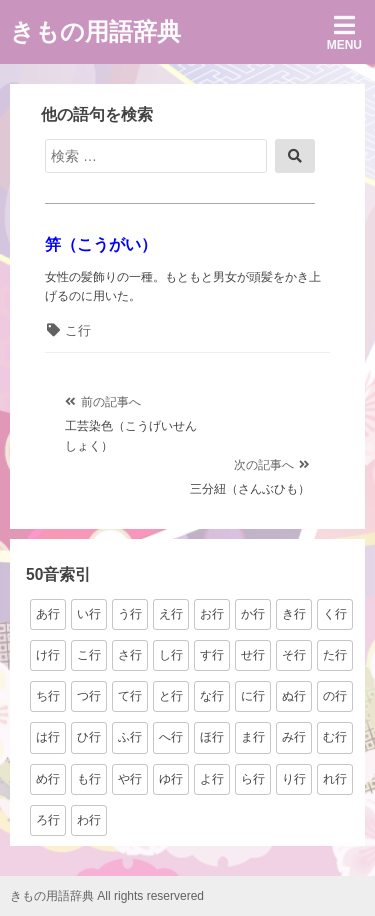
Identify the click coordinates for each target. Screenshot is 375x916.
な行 (212, 696)
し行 (171, 655)
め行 (48, 779)
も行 (89, 779)
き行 (294, 614)
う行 (130, 614)
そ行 (294, 655)
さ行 (130, 655)
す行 (212, 655)
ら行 (253, 779)
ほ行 (212, 737)
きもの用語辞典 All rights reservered (107, 896)
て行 (130, 696)
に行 (253, 696)
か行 (253, 614)
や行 (130, 779)
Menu (344, 32)
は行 (48, 737)
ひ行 (89, 737)
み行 (294, 737)
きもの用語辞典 (95, 31)
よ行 (212, 779)
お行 (212, 614)
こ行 (78, 330)
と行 (171, 696)
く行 (335, 614)
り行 (294, 779)
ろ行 (48, 820)
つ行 (89, 696)
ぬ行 (294, 696)
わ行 (89, 820)
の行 (335, 696)
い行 (89, 614)
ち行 (48, 696)
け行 (48, 655)
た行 (335, 655)
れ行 (335, 779)
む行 (335, 737)
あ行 (48, 614)
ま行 (253, 737)
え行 (171, 614)
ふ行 (130, 737)
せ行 (253, 655)
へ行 (171, 737)
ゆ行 (171, 779)
